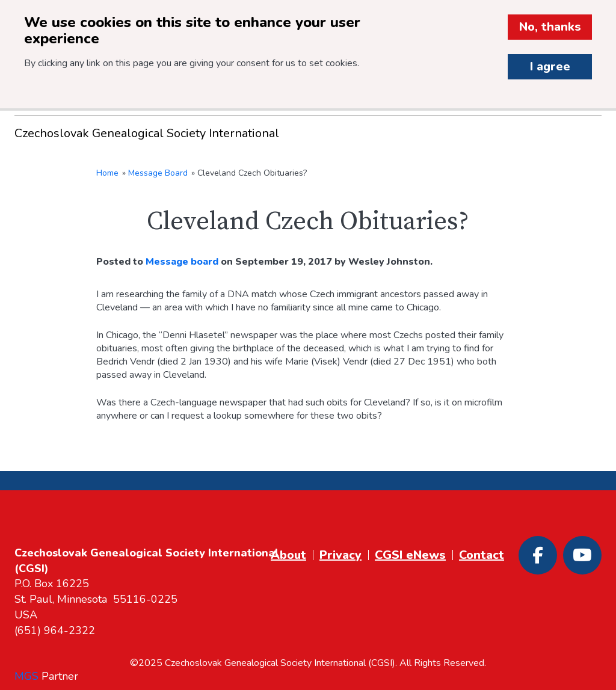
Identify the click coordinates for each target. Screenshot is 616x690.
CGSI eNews (410, 555)
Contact (482, 555)
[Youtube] (582, 555)
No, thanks (550, 27)
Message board (182, 262)
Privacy (340, 555)
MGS (26, 676)
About (288, 555)
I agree (550, 66)
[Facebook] (538, 555)
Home (107, 173)
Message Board (158, 173)
